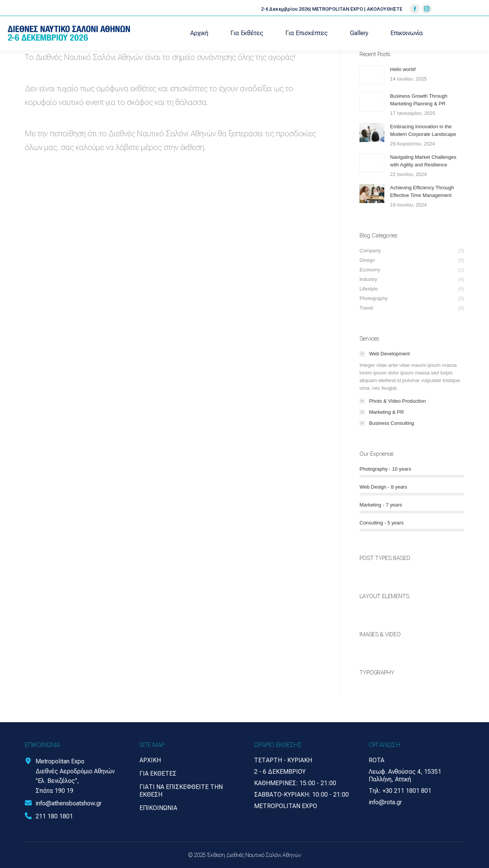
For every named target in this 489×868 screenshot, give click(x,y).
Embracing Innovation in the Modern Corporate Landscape (423, 130)
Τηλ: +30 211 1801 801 (400, 791)
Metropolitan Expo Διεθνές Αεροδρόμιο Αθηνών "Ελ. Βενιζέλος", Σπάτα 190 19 (75, 776)
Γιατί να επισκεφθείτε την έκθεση (181, 791)
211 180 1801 (54, 816)
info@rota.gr (385, 802)
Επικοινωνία (158, 808)
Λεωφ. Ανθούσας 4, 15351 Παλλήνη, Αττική (405, 775)
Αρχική (150, 760)
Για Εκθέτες (158, 774)
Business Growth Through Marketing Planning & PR (419, 100)
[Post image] (372, 75)
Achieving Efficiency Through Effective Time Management (422, 191)
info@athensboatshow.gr (69, 803)
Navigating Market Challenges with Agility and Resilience (423, 161)
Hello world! (403, 69)
